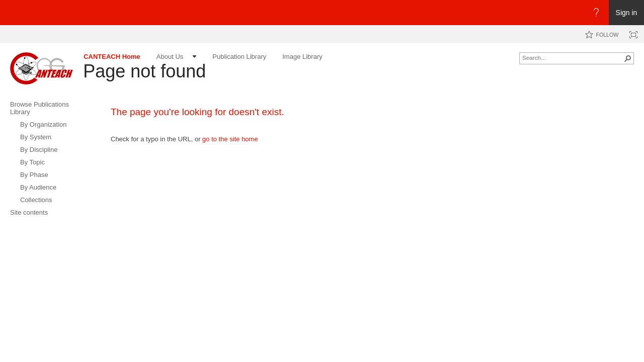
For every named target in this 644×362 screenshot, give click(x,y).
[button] (628, 58)
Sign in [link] (627, 13)
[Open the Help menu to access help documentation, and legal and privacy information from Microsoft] (596, 13)
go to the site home (230, 139)
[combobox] (573, 57)
